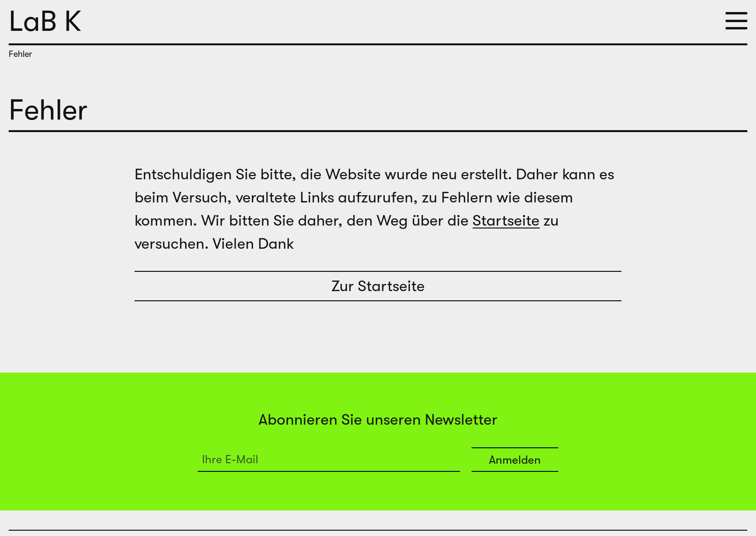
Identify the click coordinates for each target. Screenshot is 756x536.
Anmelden (515, 460)
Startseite (506, 221)
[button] (736, 22)
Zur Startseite (378, 286)
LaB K (45, 21)
